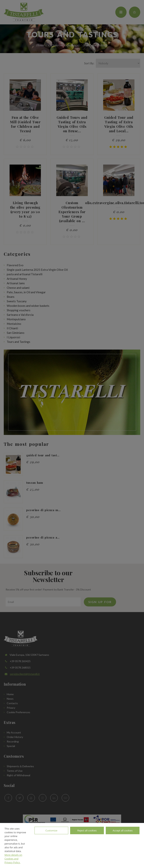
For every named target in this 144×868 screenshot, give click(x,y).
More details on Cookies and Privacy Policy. (13, 859)
